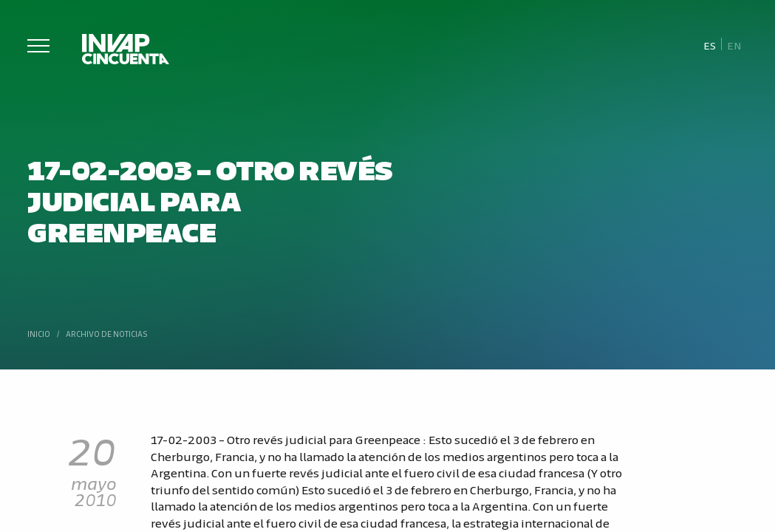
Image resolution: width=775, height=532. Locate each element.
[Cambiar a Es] (710, 45)
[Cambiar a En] (734, 45)
